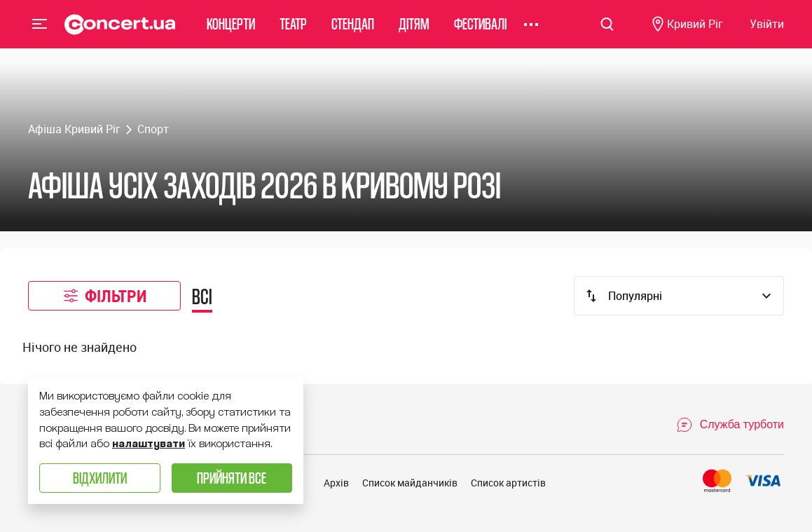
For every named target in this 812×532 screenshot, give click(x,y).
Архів (336, 483)
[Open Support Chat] (730, 425)
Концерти (231, 31)
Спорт (153, 129)
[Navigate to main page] (120, 32)
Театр (293, 31)
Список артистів (508, 483)
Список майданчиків (410, 483)
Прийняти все (232, 478)
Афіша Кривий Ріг (74, 129)
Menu (40, 31)
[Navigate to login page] (767, 32)
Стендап (353, 31)
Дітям (414, 31)
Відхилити (100, 478)
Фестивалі (480, 31)
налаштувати (149, 444)
